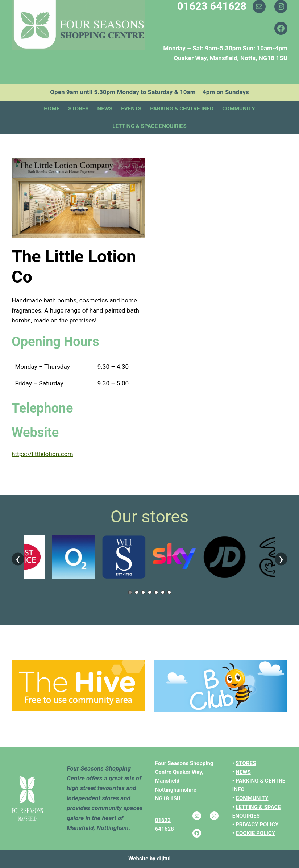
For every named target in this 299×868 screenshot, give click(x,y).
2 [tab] (137, 592)
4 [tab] (150, 592)
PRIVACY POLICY (257, 825)
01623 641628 (212, 6)
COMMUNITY (252, 798)
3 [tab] (143, 592)
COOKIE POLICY (255, 833)
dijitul (164, 859)
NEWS (243, 772)
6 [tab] (163, 592)
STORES (246, 763)
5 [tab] (156, 592)
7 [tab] (169, 592)
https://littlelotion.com (42, 454)
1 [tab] (130, 592)
